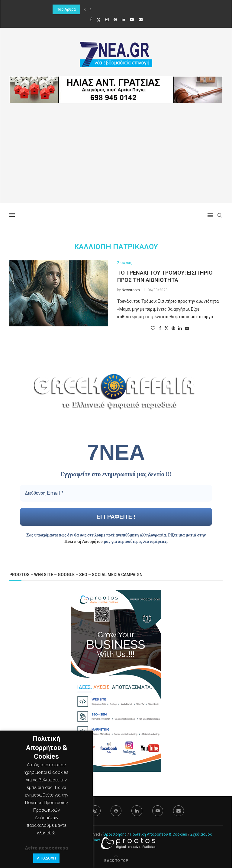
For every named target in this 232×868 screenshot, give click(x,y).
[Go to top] (116, 860)
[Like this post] (153, 328)
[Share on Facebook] (160, 328)
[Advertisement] (116, 161)
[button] (85, 9)
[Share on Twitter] (166, 328)
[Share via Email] (187, 328)
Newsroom (131, 290)
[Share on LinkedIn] (180, 328)
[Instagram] (107, 20)
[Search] (220, 215)
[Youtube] (132, 20)
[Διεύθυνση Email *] (116, 493)
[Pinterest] (115, 20)
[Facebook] (91, 20)
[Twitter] (99, 20)
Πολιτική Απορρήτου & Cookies (158, 834)
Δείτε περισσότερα (46, 848)
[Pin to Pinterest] (173, 328)
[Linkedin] (123, 20)
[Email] (141, 20)
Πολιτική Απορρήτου (84, 541)
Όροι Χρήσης (115, 834)
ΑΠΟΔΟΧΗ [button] (46, 858)
